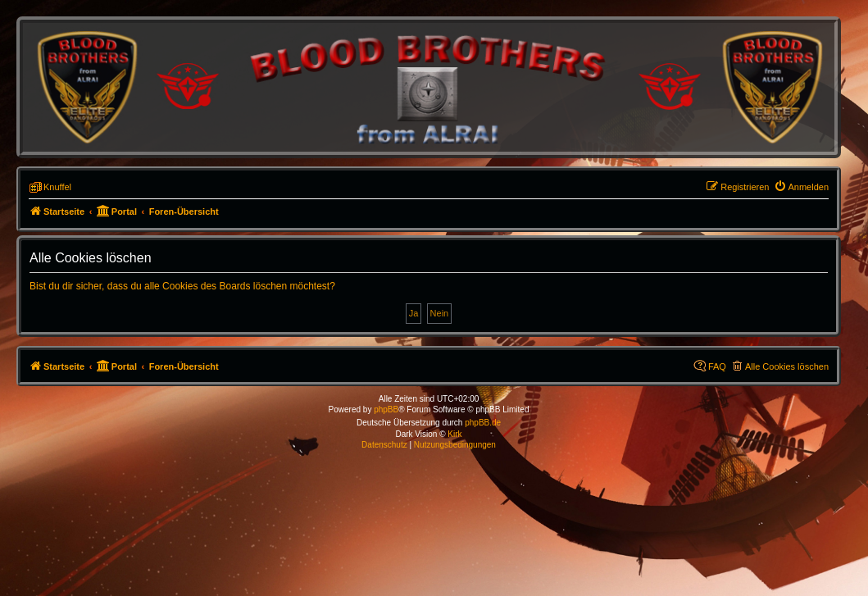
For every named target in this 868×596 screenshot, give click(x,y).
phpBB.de (483, 423)
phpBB (386, 409)
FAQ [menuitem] (717, 366)
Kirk (454, 434)
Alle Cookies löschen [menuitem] (787, 366)
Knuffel (57, 187)
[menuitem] (802, 187)
